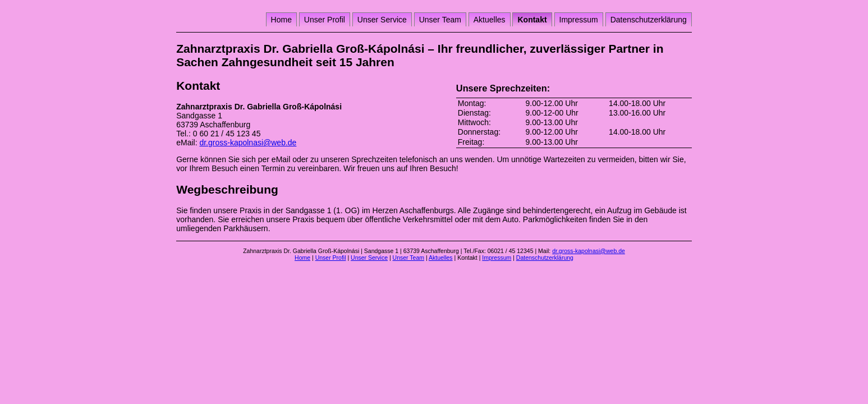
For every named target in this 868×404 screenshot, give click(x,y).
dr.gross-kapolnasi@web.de (248, 143)
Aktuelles (490, 20)
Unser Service (382, 20)
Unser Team (440, 20)
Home (281, 20)
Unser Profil (325, 20)
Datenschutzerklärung (649, 20)
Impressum (579, 20)
